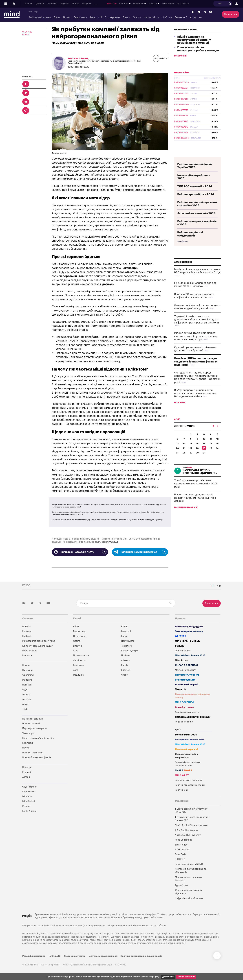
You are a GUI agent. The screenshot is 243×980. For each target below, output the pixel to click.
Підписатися (231, 14)
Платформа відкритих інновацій (193, 717)
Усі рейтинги (183, 249)
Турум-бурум (182, 885)
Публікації (39, 4)
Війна (57, 17)
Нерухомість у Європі (187, 675)
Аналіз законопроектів (187, 712)
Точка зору (28, 733)
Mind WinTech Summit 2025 (190, 656)
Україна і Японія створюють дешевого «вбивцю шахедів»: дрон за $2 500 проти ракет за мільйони (197, 327)
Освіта (137, 17)
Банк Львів (180, 854)
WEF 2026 (181, 636)
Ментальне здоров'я (185, 670)
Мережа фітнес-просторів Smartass (189, 879)
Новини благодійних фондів (37, 758)
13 (178, 451)
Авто (76, 670)
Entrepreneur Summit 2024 (190, 740)
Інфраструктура (130, 651)
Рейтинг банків (183, 651)
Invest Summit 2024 (186, 735)
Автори (26, 777)
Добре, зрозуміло (186, 977)
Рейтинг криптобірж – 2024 (196, 202)
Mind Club (114, 4)
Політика (126, 656)
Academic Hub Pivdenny (188, 835)
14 (184, 451)
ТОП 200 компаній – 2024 (195, 194)
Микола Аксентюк (78, 59)
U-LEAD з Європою (186, 665)
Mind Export (182, 660)
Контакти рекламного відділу (38, 646)
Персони (27, 767)
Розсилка (27, 656)
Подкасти (65, 4)
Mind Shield (29, 801)
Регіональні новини (40, 17)
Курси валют (29, 792)
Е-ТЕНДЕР (180, 859)
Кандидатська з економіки (189, 780)
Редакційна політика (34, 956)
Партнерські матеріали (35, 728)
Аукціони (87, 4)
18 (211, 451)
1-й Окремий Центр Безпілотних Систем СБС (192, 819)
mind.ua (134, 926)
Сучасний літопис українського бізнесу (192, 696)
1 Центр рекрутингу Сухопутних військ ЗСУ (191, 811)
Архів (96, 4)
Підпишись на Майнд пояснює (140, 552)
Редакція (27, 631)
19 (217, 451)
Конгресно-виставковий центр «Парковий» (191, 871)
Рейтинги (27, 680)
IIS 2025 (180, 646)
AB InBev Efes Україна (186, 830)
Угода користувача (74, 956)
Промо (26, 748)
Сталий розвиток (184, 707)
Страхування (112, 17)
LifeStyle (167, 17)
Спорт (124, 675)
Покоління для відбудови (189, 627)
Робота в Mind (30, 651)
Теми (25, 709)
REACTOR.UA (185, 4)
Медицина (78, 675)
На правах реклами (32, 719)
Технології (181, 17)
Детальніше (168, 977)
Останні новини (183, 269)
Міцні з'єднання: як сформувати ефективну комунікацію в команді (194, 47)
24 (204, 455)
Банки (126, 17)
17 (204, 451)
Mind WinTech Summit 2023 (190, 745)
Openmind (52, 4)
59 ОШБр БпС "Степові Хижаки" (192, 825)
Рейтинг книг (182, 790)
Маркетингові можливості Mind (39, 641)
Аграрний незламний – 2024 (196, 221)
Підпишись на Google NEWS (80, 552)
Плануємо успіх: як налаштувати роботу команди (198, 56)
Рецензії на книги (184, 722)
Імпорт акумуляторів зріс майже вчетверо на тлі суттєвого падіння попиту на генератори (196, 343)
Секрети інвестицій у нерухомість (187, 756)
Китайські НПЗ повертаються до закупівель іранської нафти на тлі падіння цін (196, 369)
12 (217, 446)
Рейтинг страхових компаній (190, 785)
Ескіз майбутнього (185, 680)
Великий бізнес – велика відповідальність (188, 764)
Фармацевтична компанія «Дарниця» (188, 892)
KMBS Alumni (170, 4)
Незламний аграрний (187, 749)
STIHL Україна (182, 850)
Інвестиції (96, 17)
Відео (25, 690)
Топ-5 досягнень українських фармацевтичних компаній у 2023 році (196, 491)
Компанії (27, 772)
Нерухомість (151, 17)
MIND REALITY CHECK (187, 641)
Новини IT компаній (32, 753)
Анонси (76, 4)
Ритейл (125, 665)
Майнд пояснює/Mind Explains (38, 738)
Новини (28, 4)
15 (191, 451)
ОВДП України (181, 80)
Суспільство (80, 660)
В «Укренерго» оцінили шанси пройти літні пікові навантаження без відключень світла (195, 401)
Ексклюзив (28, 743)
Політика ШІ (54, 956)
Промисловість (81, 656)
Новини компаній (31, 724)
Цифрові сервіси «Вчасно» (189, 898)
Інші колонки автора (186, 37)
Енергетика (81, 17)
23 (197, 455)
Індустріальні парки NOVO (189, 864)
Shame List (181, 689)
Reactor (26, 806)
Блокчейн (126, 670)
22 (191, 455)
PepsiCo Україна (183, 840)
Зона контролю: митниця (189, 631)
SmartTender (182, 845)
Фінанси (126, 660)
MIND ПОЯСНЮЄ (184, 702)
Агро (193, 17)
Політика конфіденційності (103, 956)
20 (177, 455)
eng (36, 12)
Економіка (78, 665)
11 (211, 446)
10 (204, 446)
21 (184, 455)
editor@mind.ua (110, 542)
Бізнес (67, 17)
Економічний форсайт (187, 685)
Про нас (27, 627)
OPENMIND (27, 32)
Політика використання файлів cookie (141, 956)
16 (197, 451)
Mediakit (27, 636)
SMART (183, 771)
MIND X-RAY (182, 775)
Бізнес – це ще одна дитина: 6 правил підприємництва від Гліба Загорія (195, 505)
